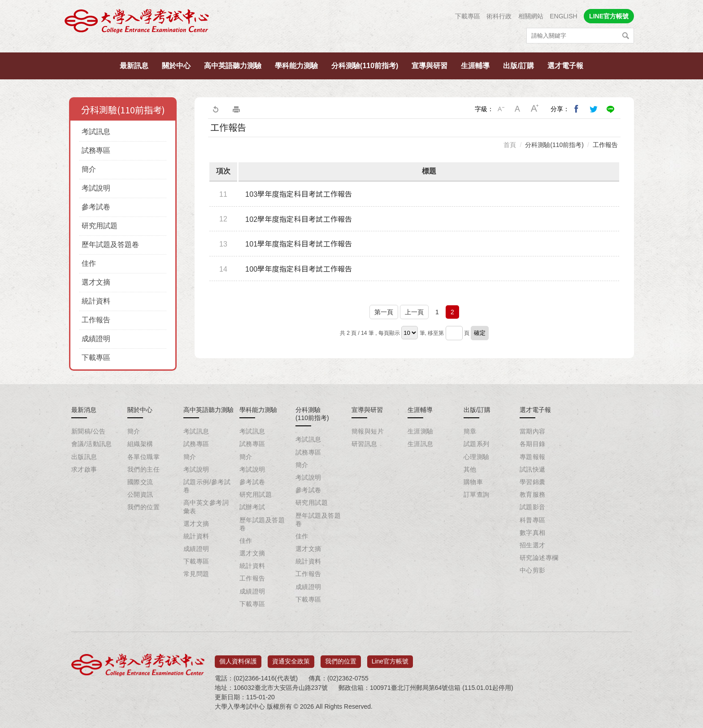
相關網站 (531, 16)
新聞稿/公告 (88, 431)
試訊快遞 (533, 469)
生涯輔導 (475, 66)
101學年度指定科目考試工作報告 (299, 244)
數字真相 (533, 533)
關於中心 (176, 66)
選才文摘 (96, 282)
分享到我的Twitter (594, 109)
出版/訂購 (518, 66)
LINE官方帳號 (609, 16)
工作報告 (96, 320)
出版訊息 (84, 457)
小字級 (501, 109)
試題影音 (533, 507)
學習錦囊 (533, 482)
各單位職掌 (143, 457)
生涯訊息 (421, 444)
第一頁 (384, 312)
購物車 (473, 482)
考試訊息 (96, 132)
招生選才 (533, 545)
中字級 (518, 109)
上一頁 (414, 312)
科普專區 (533, 520)
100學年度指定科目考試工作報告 (299, 269)
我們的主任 (143, 469)
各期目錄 (533, 444)
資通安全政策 (291, 659)
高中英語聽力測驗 (233, 66)
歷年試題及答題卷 (110, 245)
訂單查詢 (477, 494)
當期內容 (533, 431)
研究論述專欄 (539, 558)
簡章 (470, 431)
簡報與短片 (368, 431)
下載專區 (468, 16)
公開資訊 (140, 494)
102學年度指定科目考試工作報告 (299, 219)
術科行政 (499, 16)
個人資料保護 (238, 659)
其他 (470, 469)
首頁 (510, 145)
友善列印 (236, 109)
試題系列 (477, 444)
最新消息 (84, 410)
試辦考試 (252, 507)
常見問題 (196, 574)
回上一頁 (215, 109)
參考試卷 (96, 207)
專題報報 (533, 457)
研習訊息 (365, 444)
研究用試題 (100, 226)
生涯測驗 (421, 431)
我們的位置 (143, 507)
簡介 (89, 169)
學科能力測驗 (296, 66)
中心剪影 (533, 570)
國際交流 (140, 482)
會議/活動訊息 (92, 444)
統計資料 (96, 301)
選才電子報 (565, 66)
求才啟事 (84, 469)
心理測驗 (477, 457)
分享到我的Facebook (577, 109)
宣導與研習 (430, 66)
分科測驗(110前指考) (365, 66)
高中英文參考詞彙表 (206, 507)
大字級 (535, 109)
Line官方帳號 (390, 659)
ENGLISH (563, 16)
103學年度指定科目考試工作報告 (299, 194)
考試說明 (96, 188)
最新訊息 (134, 66)
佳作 (89, 263)
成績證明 (96, 339)
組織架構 (140, 444)
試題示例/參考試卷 (207, 486)
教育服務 (533, 494)
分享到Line (611, 109)
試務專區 (96, 150)
